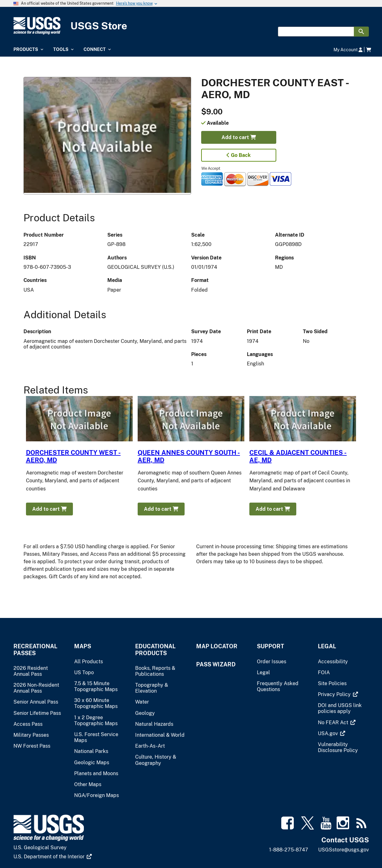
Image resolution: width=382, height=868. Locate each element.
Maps (83, 646)
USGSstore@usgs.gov (344, 850)
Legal (327, 646)
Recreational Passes (35, 650)
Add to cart (239, 137)
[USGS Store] (191, 26)
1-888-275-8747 (289, 850)
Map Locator (217, 646)
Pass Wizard (216, 664)
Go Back (239, 155)
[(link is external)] (338, 694)
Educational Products (155, 650)
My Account (348, 50)
